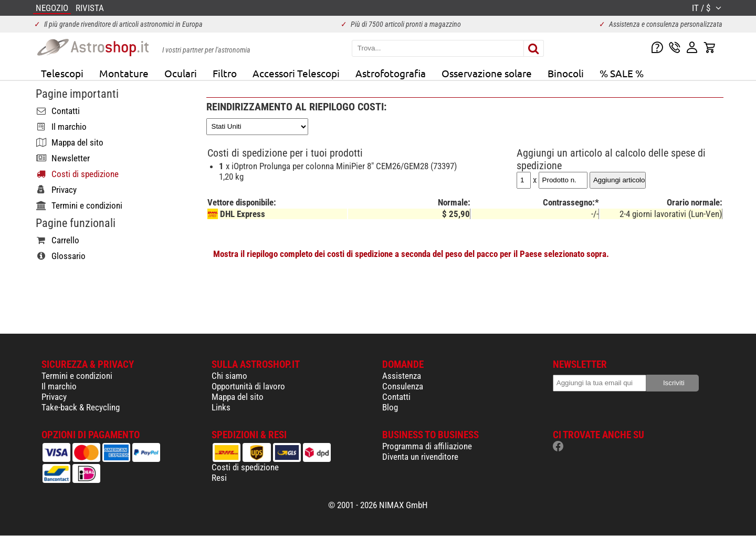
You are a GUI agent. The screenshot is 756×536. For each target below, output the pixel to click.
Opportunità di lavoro (248, 386)
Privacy (54, 397)
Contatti (396, 397)
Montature (124, 73)
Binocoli (566, 73)
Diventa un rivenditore (420, 457)
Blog (390, 407)
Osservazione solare (487, 73)
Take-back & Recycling (81, 407)
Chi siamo (229, 376)
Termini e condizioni (77, 376)
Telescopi (62, 73)
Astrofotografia (391, 73)
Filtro (225, 73)
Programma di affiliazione (427, 446)
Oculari (181, 73)
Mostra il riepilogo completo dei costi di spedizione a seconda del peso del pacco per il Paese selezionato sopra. (411, 254)
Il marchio (59, 386)
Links (221, 407)
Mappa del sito (238, 397)
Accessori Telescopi (296, 73)
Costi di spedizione (245, 467)
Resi (219, 478)
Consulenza (403, 386)
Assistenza (402, 376)
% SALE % (622, 73)
